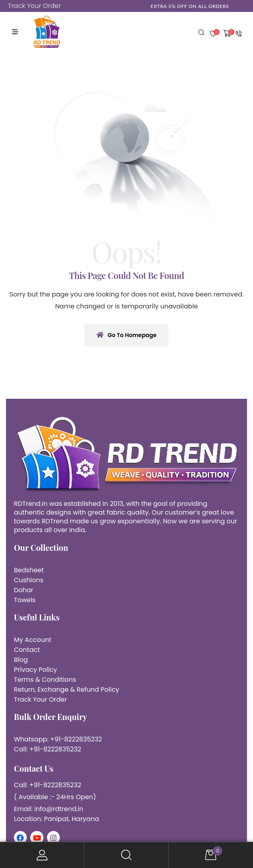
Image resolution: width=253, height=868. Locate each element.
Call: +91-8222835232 (48, 749)
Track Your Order (34, 6)
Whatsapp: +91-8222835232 (58, 739)
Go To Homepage (126, 335)
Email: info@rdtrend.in (49, 809)
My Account (42, 855)
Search (127, 855)
